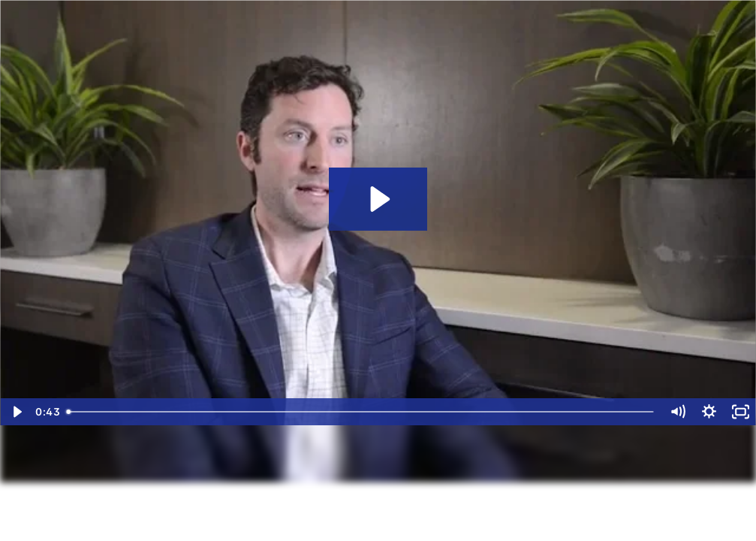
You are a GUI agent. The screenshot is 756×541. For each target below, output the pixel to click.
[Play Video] (16, 412)
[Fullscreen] (740, 412)
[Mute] (677, 412)
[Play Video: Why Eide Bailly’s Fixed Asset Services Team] (378, 199)
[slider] (361, 412)
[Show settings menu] (709, 412)
